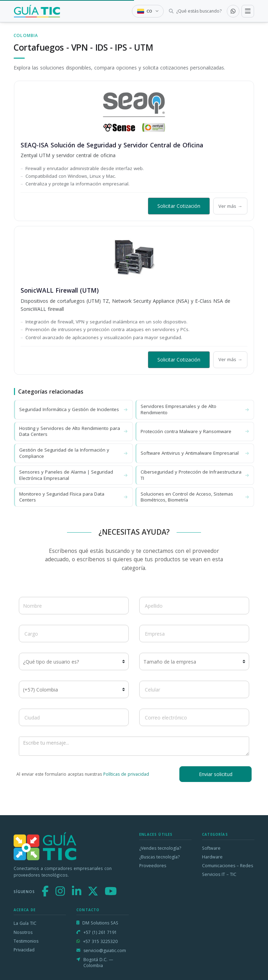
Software (211, 848)
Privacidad (24, 950)
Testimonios (26, 941)
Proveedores (153, 866)
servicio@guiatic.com (105, 950)
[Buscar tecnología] (195, 11)
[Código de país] (74, 689)
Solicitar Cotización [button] (179, 206)
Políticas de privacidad (126, 774)
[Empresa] (194, 634)
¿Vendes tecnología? (160, 848)
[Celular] (194, 689)
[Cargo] (74, 634)
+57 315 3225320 (100, 941)
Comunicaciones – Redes (228, 866)
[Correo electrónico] (194, 717)
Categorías (215, 835)
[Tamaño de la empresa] (194, 661)
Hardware (212, 857)
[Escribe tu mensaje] (134, 746)
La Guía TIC (25, 923)
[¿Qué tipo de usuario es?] (74, 661)
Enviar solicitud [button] (216, 774)
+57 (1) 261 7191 (100, 932)
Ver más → (230, 206)
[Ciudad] (74, 717)
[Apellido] (194, 606)
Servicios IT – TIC (219, 874)
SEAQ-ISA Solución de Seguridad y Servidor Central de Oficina (112, 145)
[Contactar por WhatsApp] (233, 11)
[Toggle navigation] (248, 11)
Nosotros (23, 932)
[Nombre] (74, 606)
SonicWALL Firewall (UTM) (60, 290)
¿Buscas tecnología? (159, 857)
